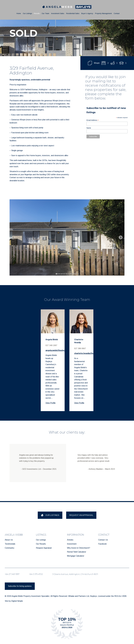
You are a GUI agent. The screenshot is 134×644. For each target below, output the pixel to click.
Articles (70, 540)
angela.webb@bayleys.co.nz (59, 350)
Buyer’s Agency (87, 13)
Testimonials (10, 544)
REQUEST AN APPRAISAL (81, 515)
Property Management (103, 13)
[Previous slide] (13, 237)
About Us (9, 540)
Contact (117, 13)
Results (37, 13)
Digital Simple (17, 601)
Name (89, 128)
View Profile (51, 403)
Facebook (102, 544)
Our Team (45, 13)
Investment (72, 544)
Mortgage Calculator (76, 556)
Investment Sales (58, 13)
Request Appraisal (44, 548)
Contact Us (103, 540)
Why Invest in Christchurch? (79, 548)
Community (9, 548)
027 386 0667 (80, 348)
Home (19, 13)
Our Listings (27, 13)
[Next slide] (121, 237)
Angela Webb (52, 340)
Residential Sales (73, 13)
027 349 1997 (51, 345)
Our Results (41, 544)
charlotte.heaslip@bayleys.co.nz (89, 353)
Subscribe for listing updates (20, 586)
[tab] (56, 274)
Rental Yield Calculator (77, 552)
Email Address (93, 120)
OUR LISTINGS (50, 515)
